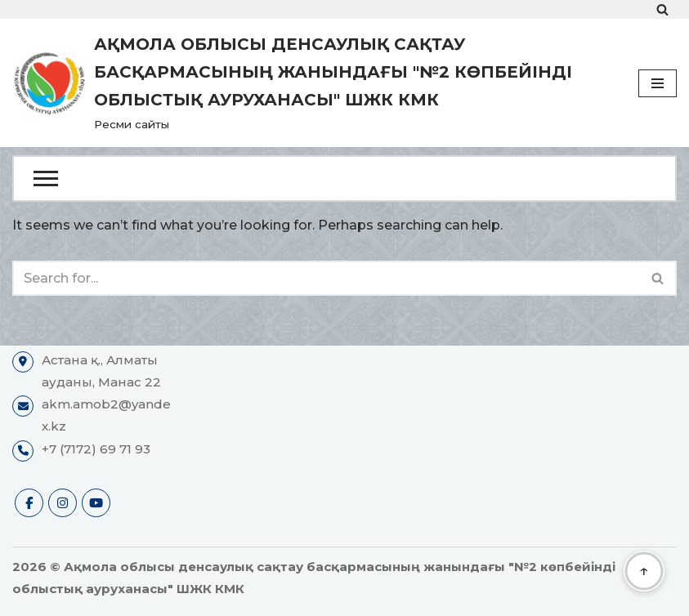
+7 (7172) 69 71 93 (96, 449)
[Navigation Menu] (658, 83)
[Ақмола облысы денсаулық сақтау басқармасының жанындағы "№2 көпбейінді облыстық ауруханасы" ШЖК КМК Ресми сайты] (313, 83)
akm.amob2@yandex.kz (106, 415)
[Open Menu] (344, 179)
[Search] (662, 9)
